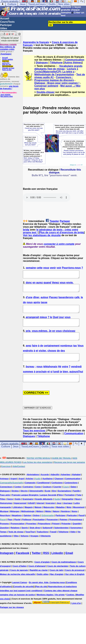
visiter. (43, 358)
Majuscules (49, 517)
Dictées (15, 501)
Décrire (24, 501)
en (34, 284)
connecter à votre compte (59, 244)
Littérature (18, 517)
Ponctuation (39, 530)
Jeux (23, 4)
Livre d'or (6, 63)
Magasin (29, 517)
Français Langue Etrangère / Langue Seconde (34, 505)
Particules (72, 525)
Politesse (27, 530)
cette (40, 268)
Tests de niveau (16, 542)
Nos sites (64, 4)
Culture (12, 4)
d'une (29, 300)
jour (61, 322)
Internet (40, 513)
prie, (28, 337)
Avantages (6, 54)
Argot (21, 489)
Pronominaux (76, 530)
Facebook (23, 563)
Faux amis (5, 505)
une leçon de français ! (9, 87)
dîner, (37, 300)
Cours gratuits (10, 454)
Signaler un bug (8, 68)
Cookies (70, 605)
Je (50, 337)
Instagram (7, 563)
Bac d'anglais (57, 584)
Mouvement (79, 517)
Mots (69, 517)
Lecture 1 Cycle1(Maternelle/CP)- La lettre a (56, 70)
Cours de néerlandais (58, 576)
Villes (16, 546)
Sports (25, 538)
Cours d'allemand (37, 576)
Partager (65, 221)
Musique (4, 521)
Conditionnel (43, 493)
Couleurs (47, 497)
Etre (54, 501)
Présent (56, 534)
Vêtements (45, 546)
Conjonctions (71, 493)
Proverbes (31, 534)
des (63, 358)
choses (52, 358)
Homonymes (6, 513)
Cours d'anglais (42, 572)
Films (60, 505)
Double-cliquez (46, 92)
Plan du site (7, 65)
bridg (26, 230)
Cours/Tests (7, 22)
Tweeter (54, 221)
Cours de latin (57, 580)
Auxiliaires (48, 489)
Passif (82, 525)
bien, (66, 380)
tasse (44, 305)
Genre (10, 509)
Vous (80, 353)
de (24, 305)
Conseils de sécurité (23, 597)
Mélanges (15, 521)
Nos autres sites (7, 96)
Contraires (28, 497)
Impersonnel (20, 513)
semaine (31, 268)
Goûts (18, 509)
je (61, 380)
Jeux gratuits (5, 95)
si (51, 380)
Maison (38, 517)
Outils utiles (43, 584)
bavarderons (66, 300)
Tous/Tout (30, 542)
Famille (76, 501)
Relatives (15, 538)
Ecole (48, 501)
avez (29, 353)
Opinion (27, 525)
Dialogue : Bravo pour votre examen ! (57, 83)
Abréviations (33, 485)
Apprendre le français (36, 42)
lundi (56, 380)
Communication (75, 60)
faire (35, 353)
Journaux (68, 513)
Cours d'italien (20, 576)
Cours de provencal (75, 580)
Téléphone (56, 63)
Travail (53, 542)
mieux (43, 322)
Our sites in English (75, 584)
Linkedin (57, 563)
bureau (30, 375)
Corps (38, 497)
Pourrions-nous (71, 268)
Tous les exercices (34, 441)
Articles (30, 489)
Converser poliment (46, 86)
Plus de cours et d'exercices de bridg (61, 233)
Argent (14, 489)
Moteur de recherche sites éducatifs (18, 584)
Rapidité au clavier (39, 580)
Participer (6, 25)
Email (69, 563)
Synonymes (76, 538)
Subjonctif (47, 538)
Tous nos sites (60, 457)
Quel (56, 322)
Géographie (68, 509)
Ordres (36, 525)
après (37, 305)
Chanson (59, 489)
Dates (73, 497)
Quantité (77, 534)
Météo (48, 521)
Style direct (35, 538)
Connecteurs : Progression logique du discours (54, 79)
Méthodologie (28, 521)
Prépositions (44, 534)
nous (30, 305)
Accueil (5, 18)
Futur (79, 505)
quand (47, 284)
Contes (18, 497)
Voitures (24, 546)
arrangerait (32, 322)
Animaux (4, 489)
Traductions (42, 542)
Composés (30, 493)
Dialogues (42, 63)
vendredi (76, 375)
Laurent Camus (20, 592)
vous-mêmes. (40, 337)
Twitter (36, 563)
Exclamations (64, 501)
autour (45, 300)
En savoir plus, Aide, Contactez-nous (47, 592)
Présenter (66, 534)
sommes (28, 380)
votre (65, 375)
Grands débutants (44, 509)
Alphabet (76, 485)
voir (59, 268)
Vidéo (73, 542)
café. (77, 300)
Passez (53, 300)
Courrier (57, 497)
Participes (60, 525)
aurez (40, 284)
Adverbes (66, 485)
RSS (46, 563)
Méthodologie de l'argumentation (54, 75)
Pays (10, 530)
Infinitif (31, 513)
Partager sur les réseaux (12, 617)
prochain (41, 380)
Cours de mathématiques (64, 572)
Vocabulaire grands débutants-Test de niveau (58, 67)
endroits (28, 358)
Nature (56, 521)
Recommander (8, 66)
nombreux (66, 353)
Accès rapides (8, 59)
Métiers (40, 521)
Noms (74, 521)
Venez (55, 284)
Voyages (34, 546)
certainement (52, 353)
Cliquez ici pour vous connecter (10, 39)
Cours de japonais (19, 580)
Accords (45, 485)
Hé (60, 375)
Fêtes (3, 509)
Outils (52, 4)
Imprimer (6, 61)
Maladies (60, 517)
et (37, 358)
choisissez (69, 337)
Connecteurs (6, 497)
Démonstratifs (36, 501)
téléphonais (50, 375)
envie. (70, 284)
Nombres (65, 521)
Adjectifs (55, 485)
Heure (78, 509)
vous (46, 268)
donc (29, 284)
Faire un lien (7, 70)
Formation (70, 505)
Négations (17, 525)
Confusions (57, 493)
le (82, 300)
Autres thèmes (73, 63)
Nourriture (5, 525)
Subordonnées (61, 538)
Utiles (4, 28)
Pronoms (4, 534)
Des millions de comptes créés (8, 47)
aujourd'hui (76, 380)
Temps (3, 542)
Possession (52, 530)
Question (4, 538)
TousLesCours (37, 4)
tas (75, 353)
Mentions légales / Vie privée (51, 605)
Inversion (50, 513)
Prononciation (17, 534)
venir (53, 268)
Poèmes (64, 530)
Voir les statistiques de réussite (42, 235)
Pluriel (17, 530)
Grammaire (28, 509)
